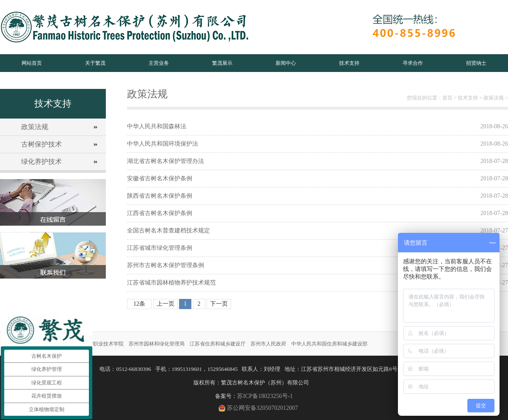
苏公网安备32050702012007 (262, 408)
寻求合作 (413, 63)
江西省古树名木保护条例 (160, 213)
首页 (447, 98)
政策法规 (35, 127)
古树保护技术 (41, 144)
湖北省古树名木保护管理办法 (166, 161)
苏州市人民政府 (268, 344)
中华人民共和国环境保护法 (163, 144)
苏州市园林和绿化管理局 (157, 344)
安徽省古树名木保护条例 (160, 178)
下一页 (219, 304)
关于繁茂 (95, 63)
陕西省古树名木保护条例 (160, 196)
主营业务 (159, 63)
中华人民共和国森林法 (157, 126)
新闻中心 (286, 63)
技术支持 (349, 63)
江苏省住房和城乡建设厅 (218, 344)
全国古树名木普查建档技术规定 (168, 231)
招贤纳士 (476, 63)
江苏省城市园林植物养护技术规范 (171, 283)
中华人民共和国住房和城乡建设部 (329, 344)
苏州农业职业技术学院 (98, 344)
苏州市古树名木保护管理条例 (166, 265)
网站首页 (32, 63)
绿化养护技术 (41, 162)
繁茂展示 (222, 63)
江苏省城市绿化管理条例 (160, 248)
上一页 (166, 304)
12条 (139, 304)
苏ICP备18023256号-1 (265, 396)
